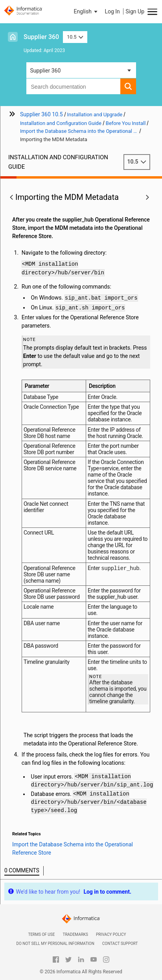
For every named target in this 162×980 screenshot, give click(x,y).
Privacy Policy (111, 934)
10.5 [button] (75, 37)
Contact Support (120, 944)
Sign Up (135, 11)
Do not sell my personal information (55, 944)
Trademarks (75, 934)
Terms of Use (41, 934)
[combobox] (73, 86)
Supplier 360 (41, 37)
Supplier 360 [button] (46, 71)
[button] (87, 11)
